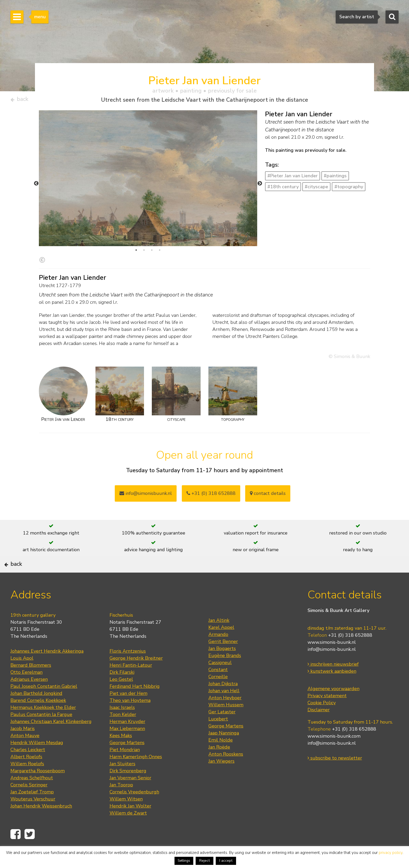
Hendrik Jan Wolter (130, 823)
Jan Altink (219, 638)
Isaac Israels (122, 725)
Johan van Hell (224, 708)
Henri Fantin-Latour (131, 682)
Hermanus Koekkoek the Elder (43, 725)
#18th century (283, 189)
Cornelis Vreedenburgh (134, 809)
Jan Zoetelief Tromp (32, 809)
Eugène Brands (225, 673)
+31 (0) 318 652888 (211, 496)
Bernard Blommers (31, 682)
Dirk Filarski (122, 689)
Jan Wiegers (221, 778)
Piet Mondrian (125, 767)
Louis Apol (22, 675)
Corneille (218, 694)
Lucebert (218, 736)
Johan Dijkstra (223, 701)
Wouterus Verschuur (33, 816)
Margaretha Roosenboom (38, 788)
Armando (218, 652)
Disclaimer (319, 727)
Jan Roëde (219, 764)
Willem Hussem (226, 722)
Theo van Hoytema (130, 718)
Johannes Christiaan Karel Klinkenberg (51, 739)
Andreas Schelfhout (32, 795)
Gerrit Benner (223, 659)
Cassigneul (220, 680)
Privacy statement (327, 713)
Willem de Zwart (128, 830)
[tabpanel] (148, 191)
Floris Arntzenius (128, 668)
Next (260, 186)
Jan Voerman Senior (130, 795)
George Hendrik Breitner (136, 675)
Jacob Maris (23, 746)
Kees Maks (121, 753)
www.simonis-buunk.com (334, 753)
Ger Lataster (222, 729)
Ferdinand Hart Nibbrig (135, 703)
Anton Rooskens (226, 771)
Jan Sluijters (122, 781)
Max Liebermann (127, 746)
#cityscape (316, 189)
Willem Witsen (126, 816)
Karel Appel (221, 645)
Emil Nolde (221, 757)
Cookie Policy (322, 720)
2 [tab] (144, 252)
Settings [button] (184, 861)
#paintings (335, 178)
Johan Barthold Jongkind (36, 711)
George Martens (127, 760)
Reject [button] (204, 861)
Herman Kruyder (127, 739)
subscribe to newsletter (335, 775)
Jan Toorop (121, 802)
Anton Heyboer (225, 715)
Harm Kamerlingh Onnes (136, 774)
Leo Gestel (121, 696)
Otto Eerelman (26, 689)
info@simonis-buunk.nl (332, 666)
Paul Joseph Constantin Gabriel (44, 703)
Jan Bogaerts (222, 666)
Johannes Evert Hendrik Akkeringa (47, 668)
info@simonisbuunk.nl (146, 496)
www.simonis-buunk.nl (332, 659)
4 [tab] (160, 252)
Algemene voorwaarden (333, 706)
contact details (268, 496)
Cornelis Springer (29, 802)
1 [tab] (136, 252)
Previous (36, 186)
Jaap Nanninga (224, 750)
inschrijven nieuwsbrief (333, 681)
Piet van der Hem (128, 711)
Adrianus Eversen (29, 696)
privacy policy (391, 853)
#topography (349, 189)
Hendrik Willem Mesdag (37, 760)
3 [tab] (152, 252)
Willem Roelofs (27, 781)
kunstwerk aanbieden (332, 688)
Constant (218, 687)
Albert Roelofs (26, 774)
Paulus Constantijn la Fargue (41, 732)
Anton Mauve (25, 753)
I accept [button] (226, 861)
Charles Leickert (28, 767)
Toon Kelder (123, 732)
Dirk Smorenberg (128, 788)
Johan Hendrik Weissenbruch (41, 823)
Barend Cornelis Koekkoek (38, 718)
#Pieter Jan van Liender (293, 178)
